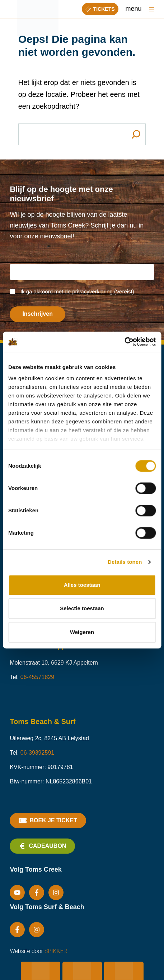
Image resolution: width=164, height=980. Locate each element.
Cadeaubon (42, 846)
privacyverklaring (92, 291)
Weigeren (82, 632)
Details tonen (125, 562)
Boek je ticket (48, 821)
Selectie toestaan (82, 608)
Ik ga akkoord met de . (77, 291)
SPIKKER (56, 951)
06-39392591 (37, 753)
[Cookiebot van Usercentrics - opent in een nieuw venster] (124, 342)
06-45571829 (37, 677)
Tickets (100, 9)
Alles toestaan (82, 585)
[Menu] (152, 9)
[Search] (136, 134)
